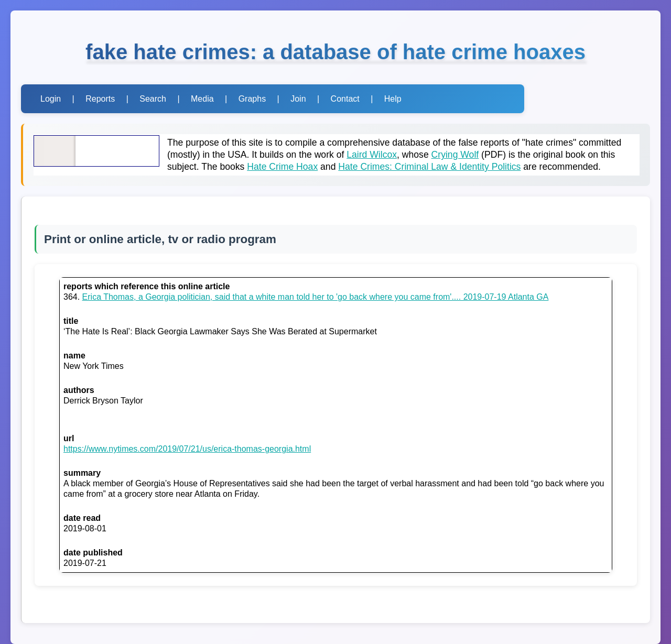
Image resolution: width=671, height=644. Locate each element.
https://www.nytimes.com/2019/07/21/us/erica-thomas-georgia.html (187, 449)
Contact (345, 99)
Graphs (252, 99)
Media (202, 99)
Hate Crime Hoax (282, 167)
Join (298, 99)
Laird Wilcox (372, 155)
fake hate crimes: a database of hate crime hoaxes (335, 52)
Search (153, 99)
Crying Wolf (455, 155)
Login (51, 99)
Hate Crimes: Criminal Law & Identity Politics (429, 167)
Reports (100, 99)
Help (393, 99)
